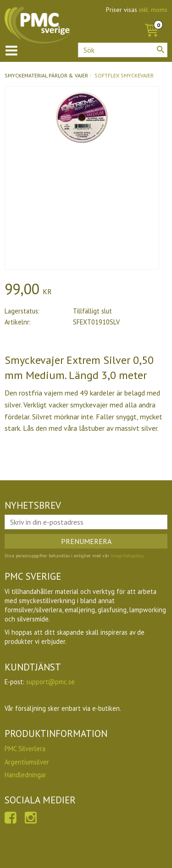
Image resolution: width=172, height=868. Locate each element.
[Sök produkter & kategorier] (123, 50)
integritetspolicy (127, 556)
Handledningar (25, 775)
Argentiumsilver (27, 762)
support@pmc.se (50, 682)
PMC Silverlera (25, 749)
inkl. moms (153, 10)
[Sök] (161, 49)
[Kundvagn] (151, 20)
